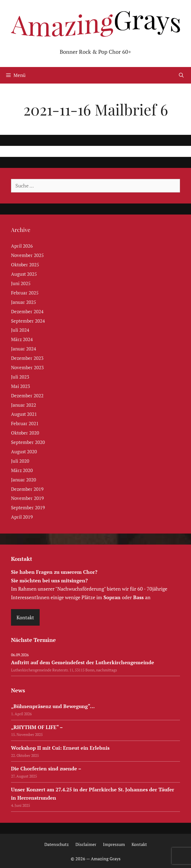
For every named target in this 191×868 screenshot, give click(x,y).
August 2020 (24, 452)
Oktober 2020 (25, 433)
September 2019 (28, 507)
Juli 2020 (20, 461)
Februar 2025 (25, 293)
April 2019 (22, 517)
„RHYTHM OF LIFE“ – (37, 727)
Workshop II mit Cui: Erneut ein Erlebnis (60, 748)
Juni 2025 (21, 283)
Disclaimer (86, 844)
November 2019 (27, 498)
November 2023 (27, 367)
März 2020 (22, 470)
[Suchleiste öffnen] (181, 75)
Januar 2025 (24, 302)
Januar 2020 (24, 480)
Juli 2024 (20, 330)
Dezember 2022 (27, 396)
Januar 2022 (24, 405)
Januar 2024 (24, 349)
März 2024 (22, 339)
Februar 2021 (25, 423)
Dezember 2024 (27, 311)
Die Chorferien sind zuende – (46, 768)
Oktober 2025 (25, 265)
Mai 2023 (21, 386)
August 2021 (24, 414)
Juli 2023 (20, 377)
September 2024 (28, 321)
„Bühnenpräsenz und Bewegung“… (53, 706)
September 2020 (28, 442)
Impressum (114, 844)
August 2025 (24, 274)
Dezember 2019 (27, 489)
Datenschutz (57, 844)
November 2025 (27, 255)
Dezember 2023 (27, 358)
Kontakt (25, 617)
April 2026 (22, 246)
